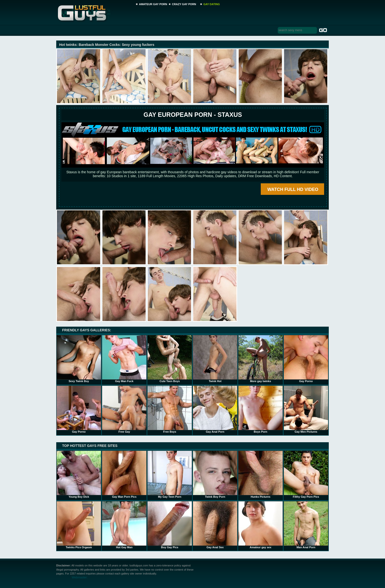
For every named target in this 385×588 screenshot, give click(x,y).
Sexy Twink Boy (79, 359)
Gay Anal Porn (215, 409)
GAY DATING (212, 4)
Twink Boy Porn (215, 474)
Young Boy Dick (79, 474)
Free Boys (170, 409)
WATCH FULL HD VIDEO (293, 189)
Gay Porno (306, 359)
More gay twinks (261, 359)
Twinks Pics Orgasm (79, 525)
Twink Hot (215, 359)
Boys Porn (261, 409)
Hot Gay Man (124, 525)
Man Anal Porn (306, 525)
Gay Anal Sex (215, 525)
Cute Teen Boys (170, 359)
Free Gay (124, 409)
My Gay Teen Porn (170, 474)
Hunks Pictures (261, 474)
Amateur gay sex (261, 525)
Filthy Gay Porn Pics (306, 474)
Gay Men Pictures (306, 409)
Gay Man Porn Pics (124, 474)
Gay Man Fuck (124, 359)
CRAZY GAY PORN (184, 4)
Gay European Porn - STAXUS (193, 115)
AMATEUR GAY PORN (153, 4)
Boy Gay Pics (170, 525)
